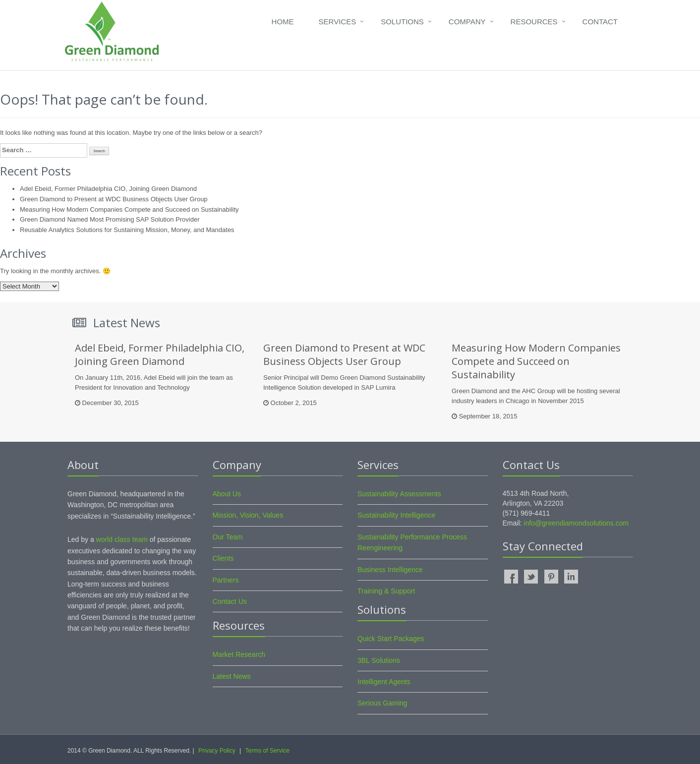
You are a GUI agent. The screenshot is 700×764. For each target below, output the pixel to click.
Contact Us (230, 601)
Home (283, 22)
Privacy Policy (217, 751)
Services (338, 22)
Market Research (239, 654)
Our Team (228, 537)
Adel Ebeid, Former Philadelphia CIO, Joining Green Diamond (108, 189)
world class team (122, 539)
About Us (227, 494)
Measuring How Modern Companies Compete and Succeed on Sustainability (129, 209)
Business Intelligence (390, 570)
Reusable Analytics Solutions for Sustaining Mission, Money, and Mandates (127, 230)
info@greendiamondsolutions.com (576, 523)
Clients (223, 558)
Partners (226, 580)
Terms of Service (267, 751)
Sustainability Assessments (399, 494)
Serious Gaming (382, 703)
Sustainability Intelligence (396, 515)
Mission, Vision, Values (248, 515)
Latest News (232, 676)
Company (467, 22)
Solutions (402, 22)
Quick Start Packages (391, 639)
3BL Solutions (379, 660)
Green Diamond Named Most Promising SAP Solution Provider (110, 219)
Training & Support (386, 591)
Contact (600, 22)
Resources (534, 22)
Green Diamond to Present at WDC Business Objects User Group (114, 199)
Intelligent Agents (384, 682)
